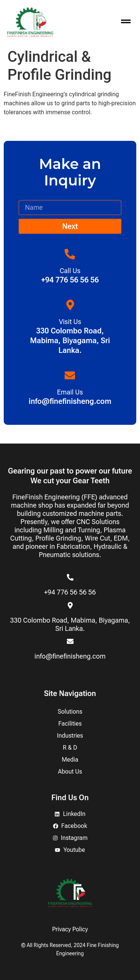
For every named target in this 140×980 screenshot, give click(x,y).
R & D (70, 748)
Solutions (70, 712)
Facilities (70, 724)
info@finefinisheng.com (70, 656)
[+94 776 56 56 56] (70, 577)
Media (70, 760)
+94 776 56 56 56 (70, 592)
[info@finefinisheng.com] (70, 641)
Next (70, 226)
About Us (70, 772)
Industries (70, 736)
